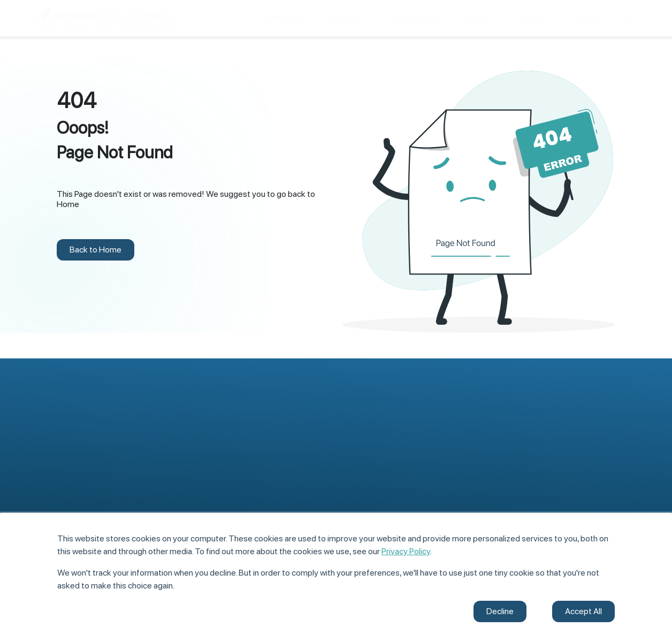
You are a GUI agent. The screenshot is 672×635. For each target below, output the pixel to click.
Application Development (82, 465)
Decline (500, 611)
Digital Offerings (66, 486)
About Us (359, 450)
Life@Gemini (365, 493)
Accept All (583, 611)
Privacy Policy (406, 551)
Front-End (208, 450)
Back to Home (96, 250)
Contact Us (515, 495)
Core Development (223, 471)
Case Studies (518, 473)
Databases (209, 493)
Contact (584, 18)
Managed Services (70, 508)
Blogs (505, 452)
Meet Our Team (369, 471)
